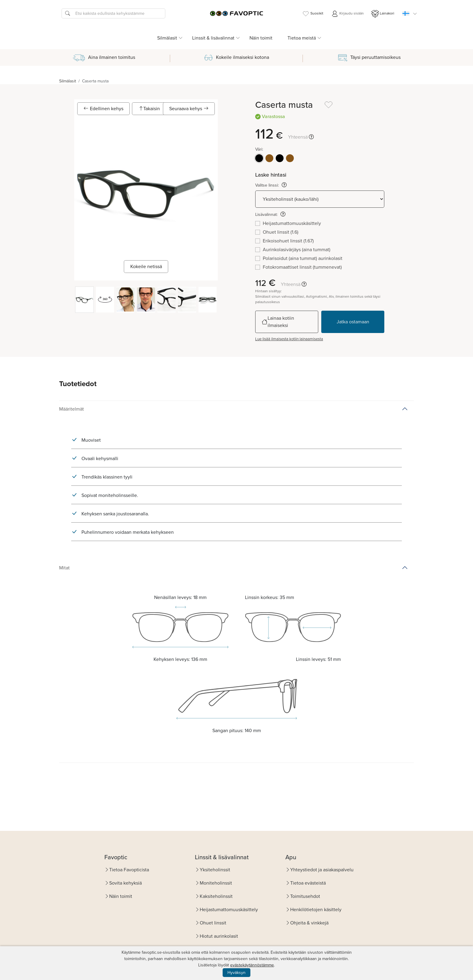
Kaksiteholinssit (216, 896)
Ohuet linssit (213, 923)
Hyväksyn (237, 973)
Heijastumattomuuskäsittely (229, 910)
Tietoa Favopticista (129, 870)
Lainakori (383, 14)
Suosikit (313, 14)
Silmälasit (68, 81)
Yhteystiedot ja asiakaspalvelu (322, 870)
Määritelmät (71, 409)
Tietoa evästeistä (308, 883)
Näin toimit (261, 38)
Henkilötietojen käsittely (316, 910)
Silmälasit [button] (167, 38)
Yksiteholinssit (215, 870)
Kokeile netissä (146, 266)
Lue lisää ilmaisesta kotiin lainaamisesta (289, 339)
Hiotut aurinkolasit (219, 936)
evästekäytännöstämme (252, 965)
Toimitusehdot (305, 896)
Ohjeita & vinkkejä (309, 923)
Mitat (64, 568)
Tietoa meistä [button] (302, 38)
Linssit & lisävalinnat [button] (213, 38)
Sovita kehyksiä (125, 883)
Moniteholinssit (216, 883)
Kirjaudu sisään (347, 14)
